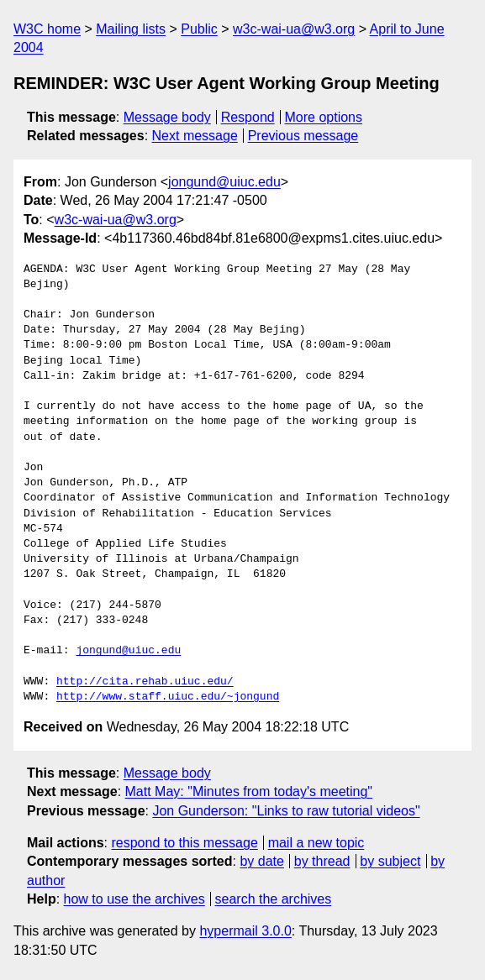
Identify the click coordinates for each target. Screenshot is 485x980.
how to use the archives (134, 899)
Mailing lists (131, 29)
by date (261, 861)
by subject (390, 861)
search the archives (274, 899)
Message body (167, 117)
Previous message (303, 136)
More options (324, 117)
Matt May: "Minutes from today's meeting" (249, 791)
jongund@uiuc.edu (224, 182)
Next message (195, 136)
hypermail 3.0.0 (245, 931)
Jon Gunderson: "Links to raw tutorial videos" (286, 811)
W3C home (47, 29)
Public (199, 29)
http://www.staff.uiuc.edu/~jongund (168, 697)
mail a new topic (316, 843)
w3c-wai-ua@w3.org (294, 29)
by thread (322, 861)
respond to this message (184, 843)
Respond (248, 117)
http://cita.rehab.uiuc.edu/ (145, 682)
